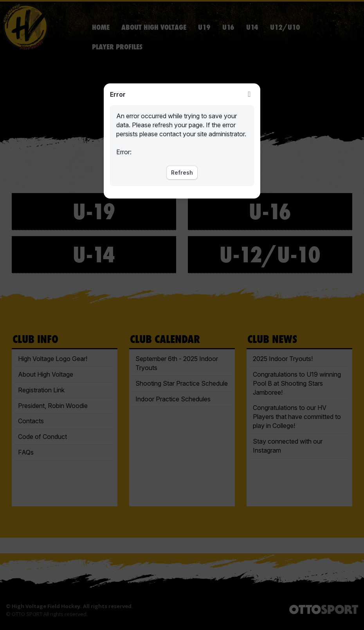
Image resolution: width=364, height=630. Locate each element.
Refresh (182, 172)
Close (249, 94)
